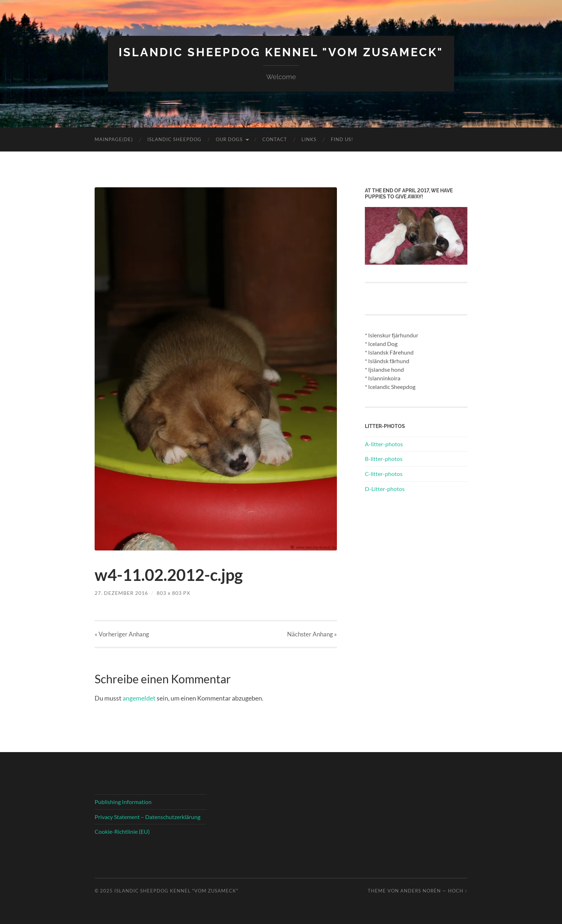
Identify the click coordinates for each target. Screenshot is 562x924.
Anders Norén (421, 891)
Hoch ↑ (458, 891)
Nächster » (312, 634)
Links (309, 139)
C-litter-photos (384, 474)
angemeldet (139, 698)
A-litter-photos (384, 444)
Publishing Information (123, 802)
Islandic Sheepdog (174, 139)
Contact (275, 139)
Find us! (342, 139)
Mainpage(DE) (114, 139)
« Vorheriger (122, 634)
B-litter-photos (384, 459)
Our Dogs (229, 139)
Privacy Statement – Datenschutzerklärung (147, 817)
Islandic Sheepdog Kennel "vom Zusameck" (281, 52)
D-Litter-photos (385, 489)
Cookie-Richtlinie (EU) (122, 831)
